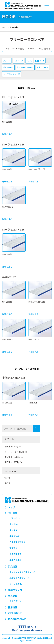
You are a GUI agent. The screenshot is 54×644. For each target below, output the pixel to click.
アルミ (29, 61)
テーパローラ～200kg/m (16, 452)
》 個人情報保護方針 (16, 619)
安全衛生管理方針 (18, 542)
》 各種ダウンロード (16, 590)
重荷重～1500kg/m (13, 462)
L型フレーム (8, 67)
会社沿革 (14, 530)
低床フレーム (42, 67)
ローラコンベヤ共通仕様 (39, 48)
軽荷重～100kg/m (13, 446)
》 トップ (10, 507)
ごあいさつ (15, 518)
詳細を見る (7, 134)
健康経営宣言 (16, 554)
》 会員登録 (11, 596)
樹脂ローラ (40, 61)
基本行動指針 (16, 560)
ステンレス (19, 61)
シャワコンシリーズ (12, 74)
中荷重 (7, 483)
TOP (4, 27)
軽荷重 (7, 478)
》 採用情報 (11, 607)
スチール (7, 61)
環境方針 (14, 548)
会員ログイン (16, 601)
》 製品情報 (11, 566)
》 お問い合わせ (14, 613)
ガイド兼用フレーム (25, 67)
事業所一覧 (15, 536)
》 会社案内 (11, 513)
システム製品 (16, 584)
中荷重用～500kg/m (14, 457)
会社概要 (14, 524)
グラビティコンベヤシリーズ (22, 572)
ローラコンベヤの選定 (14, 48)
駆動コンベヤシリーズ (20, 578)
